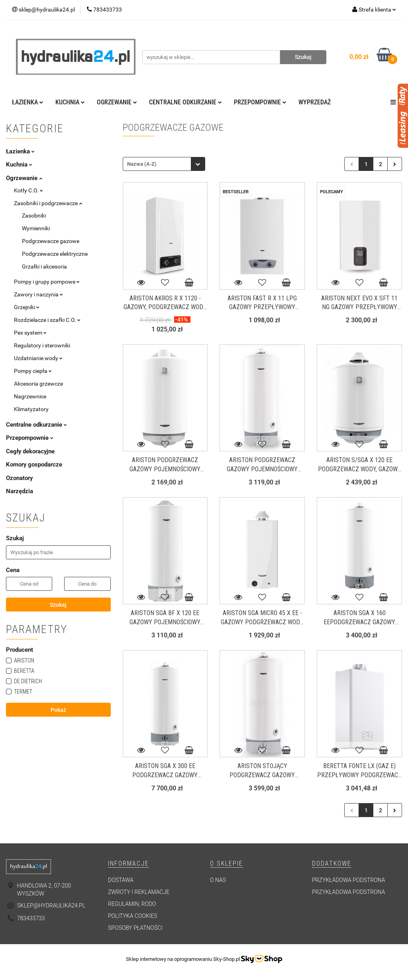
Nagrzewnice (30, 396)
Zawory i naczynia (38, 294)
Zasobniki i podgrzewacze (48, 203)
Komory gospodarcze (34, 465)
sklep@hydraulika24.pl (51, 906)
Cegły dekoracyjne (30, 451)
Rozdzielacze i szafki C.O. (47, 320)
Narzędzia (20, 491)
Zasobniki (34, 216)
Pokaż (58, 710)
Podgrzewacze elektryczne (55, 254)
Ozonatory (19, 478)
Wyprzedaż (315, 102)
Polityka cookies (133, 916)
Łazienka (28, 102)
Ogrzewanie (117, 102)
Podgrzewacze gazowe (51, 241)
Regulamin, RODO (132, 904)
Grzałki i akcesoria (44, 267)
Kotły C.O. (28, 190)
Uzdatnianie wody (38, 358)
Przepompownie (260, 102)
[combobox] (164, 164)
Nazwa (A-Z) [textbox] (142, 164)
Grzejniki (27, 307)
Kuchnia (70, 102)
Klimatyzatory (31, 409)
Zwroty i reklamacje (139, 892)
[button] (128, 864)
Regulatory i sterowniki (42, 345)
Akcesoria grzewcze (38, 384)
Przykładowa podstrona (348, 880)
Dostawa (121, 880)
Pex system (30, 333)
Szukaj (58, 605)
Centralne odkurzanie (185, 102)
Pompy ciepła (33, 371)
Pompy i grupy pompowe (47, 282)
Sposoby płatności (135, 928)
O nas (218, 880)
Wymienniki (36, 228)
